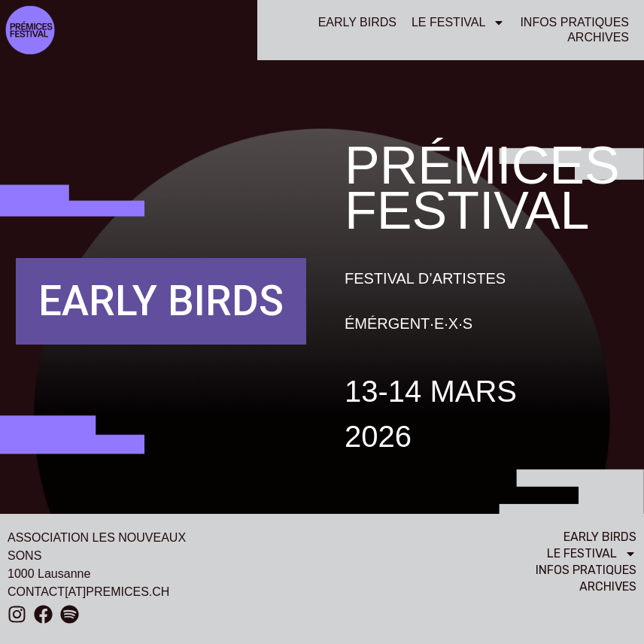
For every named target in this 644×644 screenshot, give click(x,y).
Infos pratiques (574, 22)
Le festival (458, 23)
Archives (598, 37)
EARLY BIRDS (357, 22)
